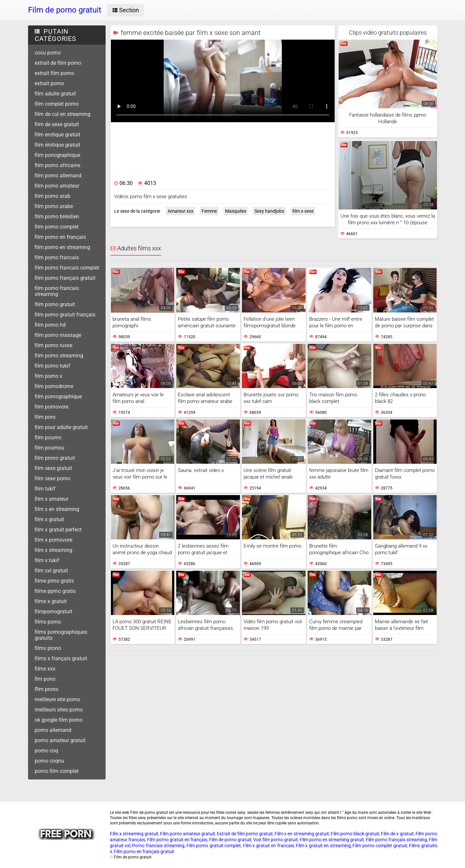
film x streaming (53, 550)
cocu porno (48, 53)
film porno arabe (54, 206)
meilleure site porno (57, 699)
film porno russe (53, 345)
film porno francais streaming (57, 291)
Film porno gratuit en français (177, 840)
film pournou (50, 448)
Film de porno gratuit (230, 840)
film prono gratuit (55, 458)
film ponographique (57, 155)
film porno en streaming (62, 247)
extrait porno (49, 83)
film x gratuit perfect (58, 530)
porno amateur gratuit (60, 740)
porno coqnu (49, 761)
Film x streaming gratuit (134, 834)
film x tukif (47, 560)
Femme (209, 211)
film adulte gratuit (55, 94)
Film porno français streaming (396, 840)
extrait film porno (54, 73)
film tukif (45, 489)
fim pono (45, 679)
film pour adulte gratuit (61, 427)
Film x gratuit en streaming (323, 846)
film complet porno (57, 104)
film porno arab (52, 196)
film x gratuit (49, 519)
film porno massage (58, 335)
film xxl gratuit (51, 571)
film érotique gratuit (57, 145)
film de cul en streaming (63, 114)
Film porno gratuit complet (214, 846)
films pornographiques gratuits (61, 635)
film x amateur (51, 499)
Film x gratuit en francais (268, 846)
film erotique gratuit (57, 135)
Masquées (236, 211)
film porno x (49, 376)
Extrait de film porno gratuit (245, 834)
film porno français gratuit (65, 278)
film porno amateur (57, 186)
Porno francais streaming (158, 846)
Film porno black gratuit (355, 834)
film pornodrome (54, 386)
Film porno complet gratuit (380, 846)
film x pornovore (53, 540)
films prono (48, 648)
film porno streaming (59, 356)
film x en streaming (57, 509)
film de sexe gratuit (57, 124)
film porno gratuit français (65, 315)
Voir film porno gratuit (276, 840)
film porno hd (50, 325)
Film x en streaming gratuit (302, 834)
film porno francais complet (67, 268)
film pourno (48, 437)
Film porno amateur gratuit (188, 834)
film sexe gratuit (53, 468)
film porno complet (57, 227)
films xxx (45, 669)
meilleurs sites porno (59, 710)
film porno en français (60, 237)
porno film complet (57, 771)
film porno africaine (57, 165)
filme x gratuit (51, 601)
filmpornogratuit (53, 612)
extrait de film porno (58, 63)
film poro (45, 417)
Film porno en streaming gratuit (332, 840)
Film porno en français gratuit (144, 851)
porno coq (46, 751)
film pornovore (51, 407)
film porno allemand (58, 176)
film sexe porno (52, 478)
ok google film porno (59, 720)
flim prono (47, 689)
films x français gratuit (61, 658)
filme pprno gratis (55, 591)
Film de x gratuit (397, 834)
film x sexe (303, 211)
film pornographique (58, 397)
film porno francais (57, 257)
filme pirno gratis (54, 581)
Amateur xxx (181, 211)
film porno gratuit (55, 304)
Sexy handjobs (269, 211)
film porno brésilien (57, 217)
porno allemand (53, 730)
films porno (48, 622)
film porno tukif (52, 366)
